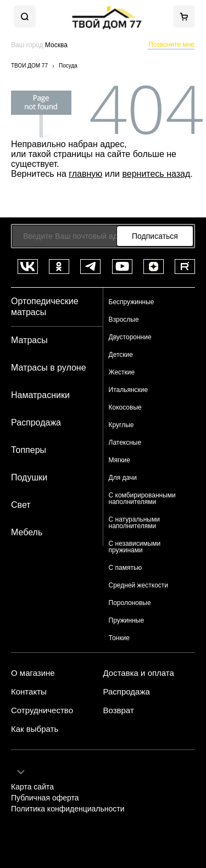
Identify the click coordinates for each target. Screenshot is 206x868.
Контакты (29, 692)
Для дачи (123, 478)
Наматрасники (40, 395)
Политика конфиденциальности (68, 809)
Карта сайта (32, 787)
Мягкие (120, 460)
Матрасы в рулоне (49, 368)
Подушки (29, 477)
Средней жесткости (139, 585)
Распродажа (36, 422)
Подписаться (155, 236)
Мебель (27, 532)
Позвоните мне (171, 44)
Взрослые (124, 320)
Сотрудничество (42, 710)
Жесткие (122, 372)
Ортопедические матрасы (45, 307)
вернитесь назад (156, 174)
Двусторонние (130, 337)
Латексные (125, 443)
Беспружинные (132, 302)
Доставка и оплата (139, 673)
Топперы (29, 450)
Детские (121, 355)
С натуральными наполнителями (134, 523)
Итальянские (129, 390)
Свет (21, 505)
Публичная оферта (45, 798)
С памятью (126, 568)
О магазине (33, 673)
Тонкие (119, 638)
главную (85, 174)
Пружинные (127, 620)
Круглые (121, 425)
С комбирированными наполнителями (142, 499)
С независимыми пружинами (135, 547)
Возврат (119, 710)
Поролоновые (130, 603)
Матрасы (29, 340)
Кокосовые (125, 407)
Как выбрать (35, 729)
